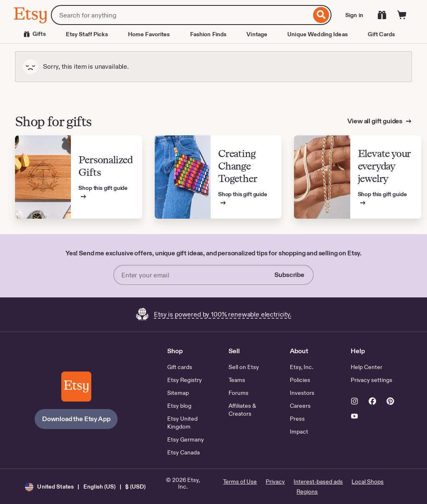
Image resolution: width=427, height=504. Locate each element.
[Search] (321, 15)
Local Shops (368, 482)
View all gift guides (376, 121)
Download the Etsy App (76, 419)
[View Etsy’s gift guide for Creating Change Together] (218, 177)
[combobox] (181, 15)
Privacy (275, 482)
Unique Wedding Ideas (318, 34)
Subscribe (289, 275)
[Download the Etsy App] (76, 387)
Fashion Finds (208, 34)
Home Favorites (149, 34)
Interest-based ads (318, 482)
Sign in (354, 15)
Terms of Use (240, 482)
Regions (307, 492)
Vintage (257, 34)
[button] (85, 487)
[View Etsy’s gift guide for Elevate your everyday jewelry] (358, 177)
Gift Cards (381, 34)
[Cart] (402, 15)
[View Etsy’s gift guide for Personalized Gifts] (79, 177)
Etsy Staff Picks (87, 34)
